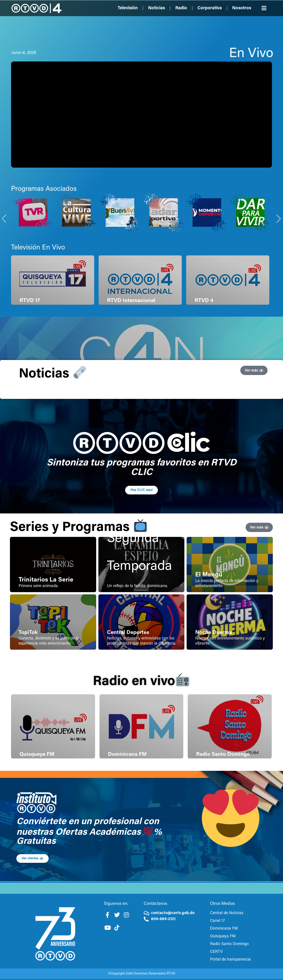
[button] (264, 8)
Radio (181, 8)
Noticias (157, 8)
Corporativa (210, 8)
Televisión (128, 8)
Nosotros (242, 8)
